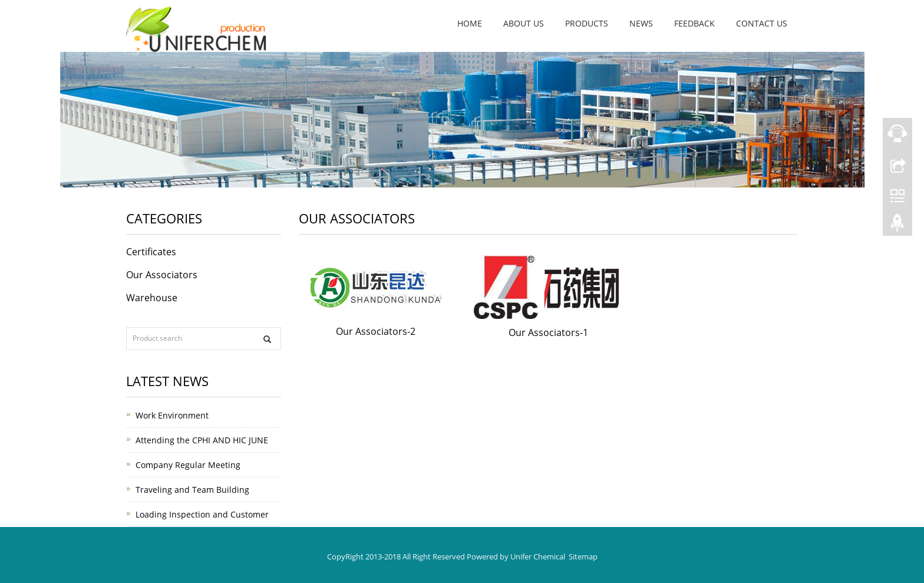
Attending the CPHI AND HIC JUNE (202, 440)
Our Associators (162, 275)
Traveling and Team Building (192, 490)
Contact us (762, 23)
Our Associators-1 (548, 332)
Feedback (694, 23)
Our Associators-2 (376, 331)
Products (587, 23)
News (641, 23)
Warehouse (152, 298)
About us (524, 23)
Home (470, 23)
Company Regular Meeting (188, 465)
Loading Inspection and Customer (202, 514)
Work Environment (172, 415)
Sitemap (583, 556)
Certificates (151, 252)
